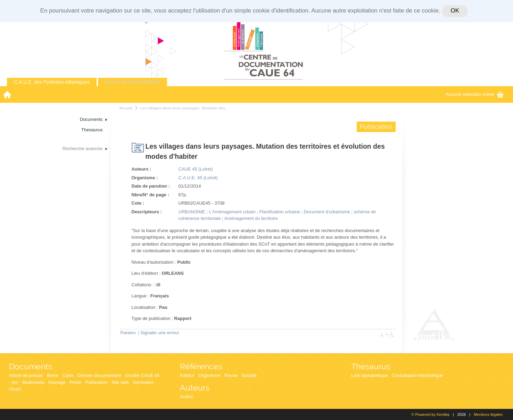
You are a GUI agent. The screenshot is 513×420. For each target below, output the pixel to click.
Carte (68, 375)
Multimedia (33, 382)
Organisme (209, 375)
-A (381, 335)
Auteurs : (142, 169)
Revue (231, 375)
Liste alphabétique (370, 375)
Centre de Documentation (133, 82)
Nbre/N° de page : (151, 195)
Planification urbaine (280, 212)
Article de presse (26, 375)
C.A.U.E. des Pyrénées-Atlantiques (52, 82)
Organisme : (145, 178)
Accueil (126, 108)
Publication (97, 382)
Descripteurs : (147, 212)
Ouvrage (57, 382)
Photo (75, 382)
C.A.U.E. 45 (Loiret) (198, 178)
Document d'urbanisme (327, 212)
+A (389, 335)
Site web (120, 382)
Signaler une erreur (160, 333)
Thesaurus (371, 366)
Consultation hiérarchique (417, 375)
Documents (31, 366)
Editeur (187, 375)
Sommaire (143, 382)
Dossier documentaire (99, 375)
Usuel (15, 389)
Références (201, 366)
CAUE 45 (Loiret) (196, 169)
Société (249, 375)
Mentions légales (488, 414)
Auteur (187, 397)
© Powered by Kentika (430, 414)
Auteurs (195, 388)
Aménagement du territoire (251, 218)
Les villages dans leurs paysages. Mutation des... (184, 108)
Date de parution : (151, 186)
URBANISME (192, 212)
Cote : (138, 203)
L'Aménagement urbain (232, 212)
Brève (52, 375)
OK (455, 11)
